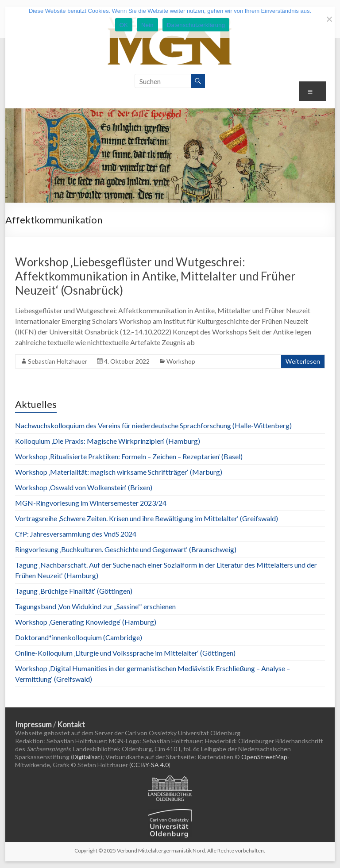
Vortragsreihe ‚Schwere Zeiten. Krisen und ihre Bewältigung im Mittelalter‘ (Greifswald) (147, 518)
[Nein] (329, 19)
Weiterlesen (303, 361)
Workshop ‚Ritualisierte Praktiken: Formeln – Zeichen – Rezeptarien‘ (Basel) (129, 456)
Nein (147, 25)
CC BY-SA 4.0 (150, 765)
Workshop (181, 361)
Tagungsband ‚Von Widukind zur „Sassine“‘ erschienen (95, 606)
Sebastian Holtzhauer (58, 361)
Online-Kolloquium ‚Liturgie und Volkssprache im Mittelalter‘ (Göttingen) (125, 653)
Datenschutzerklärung (196, 25)
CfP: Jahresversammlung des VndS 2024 (76, 534)
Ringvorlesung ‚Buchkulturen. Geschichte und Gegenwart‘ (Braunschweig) (126, 549)
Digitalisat (87, 757)
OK (124, 25)
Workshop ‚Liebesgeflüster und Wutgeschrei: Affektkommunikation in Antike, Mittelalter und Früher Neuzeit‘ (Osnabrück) (155, 276)
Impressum (33, 724)
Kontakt (71, 724)
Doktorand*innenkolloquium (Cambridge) (79, 637)
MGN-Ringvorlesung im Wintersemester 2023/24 (91, 503)
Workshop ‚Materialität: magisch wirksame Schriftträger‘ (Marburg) (119, 472)
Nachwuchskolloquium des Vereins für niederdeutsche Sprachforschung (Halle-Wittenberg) (153, 425)
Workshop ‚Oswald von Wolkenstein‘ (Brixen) (84, 487)
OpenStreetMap (264, 757)
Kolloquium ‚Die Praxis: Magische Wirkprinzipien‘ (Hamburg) (108, 441)
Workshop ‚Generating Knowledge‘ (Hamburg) (86, 622)
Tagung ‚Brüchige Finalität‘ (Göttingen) (74, 591)
